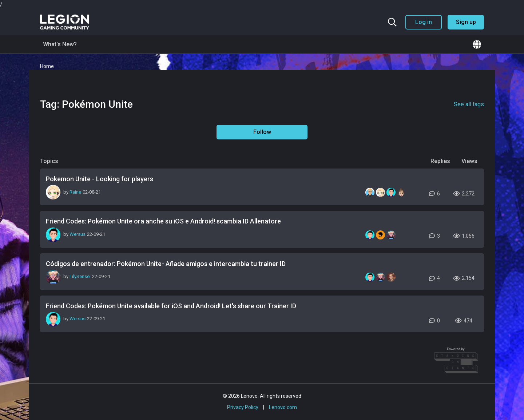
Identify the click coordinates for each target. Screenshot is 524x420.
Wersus (78, 234)
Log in (424, 22)
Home (47, 66)
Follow (262, 132)
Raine (75, 192)
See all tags (469, 104)
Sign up (466, 22)
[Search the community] (392, 22)
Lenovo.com (283, 407)
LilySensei (80, 276)
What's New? (60, 44)
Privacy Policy (243, 407)
